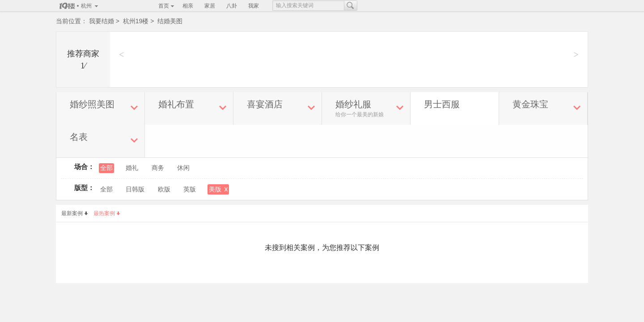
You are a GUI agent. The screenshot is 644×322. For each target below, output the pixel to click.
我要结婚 (102, 21)
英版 (190, 189)
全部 (106, 168)
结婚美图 (170, 21)
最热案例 (107, 213)
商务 (158, 168)
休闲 (183, 168)
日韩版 (135, 189)
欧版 (164, 189)
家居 (210, 6)
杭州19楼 (136, 21)
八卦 (232, 6)
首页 (164, 6)
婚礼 (132, 168)
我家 (254, 6)
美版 (218, 189)
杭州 (86, 6)
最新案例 (74, 213)
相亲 (188, 6)
